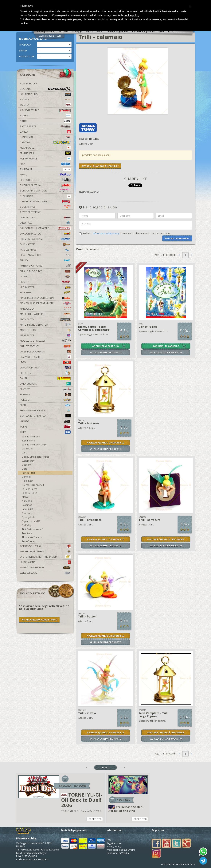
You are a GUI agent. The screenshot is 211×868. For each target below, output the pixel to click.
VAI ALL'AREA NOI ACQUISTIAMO (39, 620)
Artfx (45, 121)
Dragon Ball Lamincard (45, 228)
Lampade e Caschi (45, 357)
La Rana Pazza (29, 489)
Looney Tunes (29, 493)
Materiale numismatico (45, 325)
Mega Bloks (45, 335)
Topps (45, 427)
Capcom (45, 142)
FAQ (109, 840)
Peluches (45, 373)
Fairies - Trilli (29, 473)
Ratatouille (28, 509)
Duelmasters (45, 244)
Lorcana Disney (45, 368)
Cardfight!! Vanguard (45, 201)
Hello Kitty (27, 481)
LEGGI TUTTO (95, 819)
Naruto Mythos (45, 346)
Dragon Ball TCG (45, 234)
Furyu (45, 175)
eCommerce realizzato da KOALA (178, 864)
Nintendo (27, 501)
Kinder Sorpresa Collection (45, 298)
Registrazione (114, 843)
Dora (25, 469)
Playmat (45, 394)
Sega (45, 164)
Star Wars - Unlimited (45, 416)
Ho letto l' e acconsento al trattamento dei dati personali (126, 233)
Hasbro (45, 421)
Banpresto (45, 137)
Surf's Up (27, 525)
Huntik (45, 282)
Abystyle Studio (45, 110)
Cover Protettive (30, 212)
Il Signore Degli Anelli (33, 485)
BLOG (171, 32)
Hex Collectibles (45, 180)
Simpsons (27, 513)
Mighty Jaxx (45, 153)
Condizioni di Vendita (118, 853)
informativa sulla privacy (106, 233)
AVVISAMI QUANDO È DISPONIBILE (100, 166)
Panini (45, 378)
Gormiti (45, 277)
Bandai (45, 132)
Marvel (25, 497)
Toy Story (27, 533)
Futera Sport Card (45, 266)
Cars (24, 453)
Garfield (26, 477)
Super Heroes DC (31, 521)
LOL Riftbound (45, 94)
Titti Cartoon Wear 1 (33, 529)
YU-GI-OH (45, 105)
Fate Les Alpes (45, 250)
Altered (45, 116)
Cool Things (45, 207)
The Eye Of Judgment (45, 551)
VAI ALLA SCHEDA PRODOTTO (105, 352)
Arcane (45, 100)
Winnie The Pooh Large (34, 445)
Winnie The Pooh (31, 437)
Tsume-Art (45, 169)
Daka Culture (45, 384)
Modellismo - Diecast (45, 341)
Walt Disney (28, 461)
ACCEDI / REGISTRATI (50, 36)
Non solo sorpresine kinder (45, 303)
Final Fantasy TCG (45, 255)
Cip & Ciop (28, 449)
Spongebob (28, 517)
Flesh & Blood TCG (45, 271)
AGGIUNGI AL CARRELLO (105, 346)
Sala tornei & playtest (143, 32)
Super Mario (28, 441)
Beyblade (45, 89)
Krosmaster (45, 287)
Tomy (45, 432)
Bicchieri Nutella (45, 185)
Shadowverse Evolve (45, 410)
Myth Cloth (45, 319)
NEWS (161, 32)
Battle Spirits (45, 126)
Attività (89, 32)
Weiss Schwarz (45, 573)
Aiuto (99, 32)
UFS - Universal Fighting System (45, 557)
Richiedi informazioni (177, 238)
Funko (45, 260)
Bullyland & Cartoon (45, 191)
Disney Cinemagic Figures (36, 457)
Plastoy (45, 389)
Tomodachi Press (45, 546)
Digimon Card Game (45, 239)
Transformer (29, 541)
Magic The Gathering (45, 314)
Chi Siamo (63, 32)
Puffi (45, 405)
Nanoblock (45, 309)
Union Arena (45, 562)
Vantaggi (77, 32)
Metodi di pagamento (117, 32)
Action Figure (28, 84)
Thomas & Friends (32, 537)
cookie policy (131, 15)
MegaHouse (45, 148)
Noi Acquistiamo (45, 32)
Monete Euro (45, 330)
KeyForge (45, 293)
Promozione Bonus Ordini (121, 850)
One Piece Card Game (45, 352)
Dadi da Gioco (45, 217)
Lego (45, 362)
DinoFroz (45, 223)
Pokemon (45, 400)
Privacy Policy (114, 847)
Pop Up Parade (45, 159)
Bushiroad (45, 196)
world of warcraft (45, 567)
